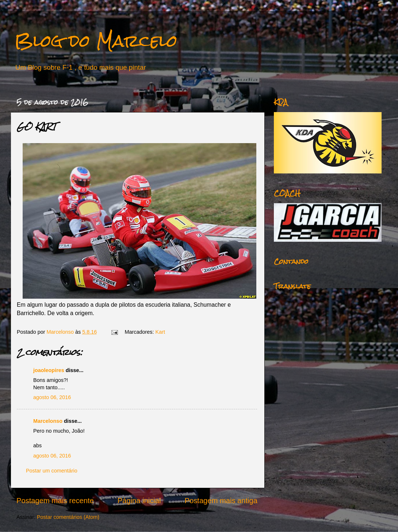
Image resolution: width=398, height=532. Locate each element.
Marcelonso (61, 332)
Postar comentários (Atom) (68, 517)
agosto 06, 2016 (52, 397)
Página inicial (139, 501)
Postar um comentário (52, 471)
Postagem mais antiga (221, 501)
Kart (160, 332)
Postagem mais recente (55, 501)
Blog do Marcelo (96, 41)
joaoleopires (49, 370)
